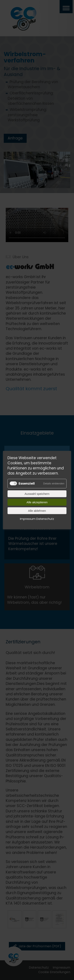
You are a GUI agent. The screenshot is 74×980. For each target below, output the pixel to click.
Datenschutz (45, 519)
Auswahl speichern (37, 494)
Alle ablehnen (37, 510)
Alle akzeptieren (37, 502)
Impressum (28, 519)
